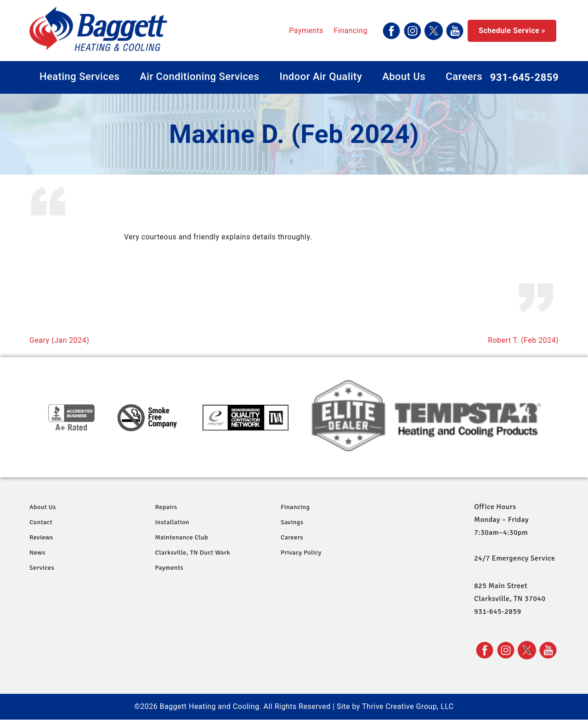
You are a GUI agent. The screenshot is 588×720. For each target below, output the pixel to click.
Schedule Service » (512, 31)
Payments (306, 31)
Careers (464, 77)
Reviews (41, 537)
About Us (404, 77)
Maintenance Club (181, 537)
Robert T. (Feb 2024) (523, 340)
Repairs (166, 507)
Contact (41, 522)
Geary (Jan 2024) (59, 340)
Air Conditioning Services (199, 77)
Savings (292, 522)
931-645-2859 (524, 77)
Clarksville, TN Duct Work (192, 553)
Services (42, 568)
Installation (172, 522)
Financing (351, 31)
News (37, 553)
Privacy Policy (301, 553)
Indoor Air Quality (321, 77)
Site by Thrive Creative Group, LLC (395, 706)
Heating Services (79, 77)
